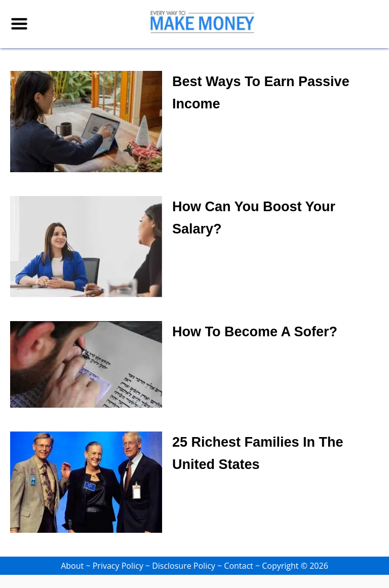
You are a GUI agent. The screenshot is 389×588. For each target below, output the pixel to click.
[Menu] (19, 24)
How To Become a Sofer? (255, 332)
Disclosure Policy (184, 566)
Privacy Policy (118, 566)
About (72, 566)
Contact (239, 566)
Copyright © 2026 (295, 566)
